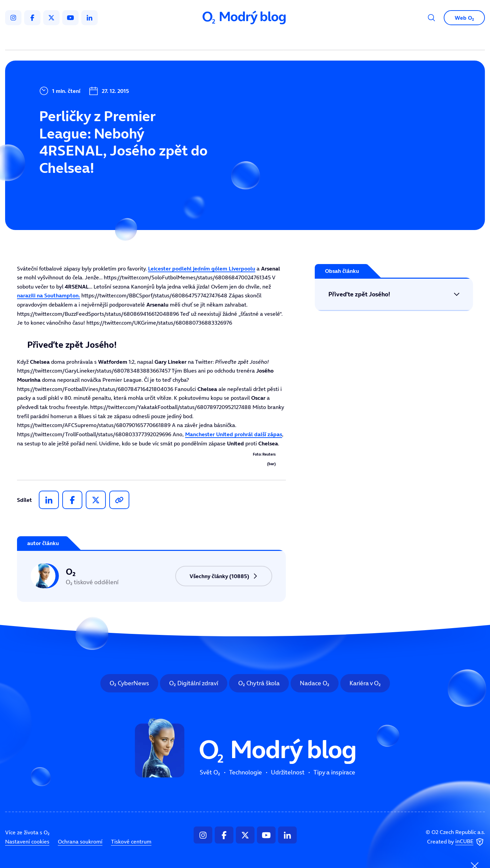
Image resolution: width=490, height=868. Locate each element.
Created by (456, 842)
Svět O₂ (165, 39)
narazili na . (48, 295)
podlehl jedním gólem (202, 268)
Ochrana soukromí (80, 841)
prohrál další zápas (234, 434)
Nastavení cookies (27, 841)
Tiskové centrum (131, 841)
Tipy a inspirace (314, 39)
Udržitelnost (259, 39)
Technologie (209, 39)
